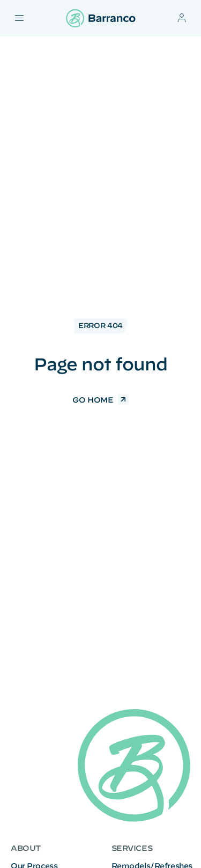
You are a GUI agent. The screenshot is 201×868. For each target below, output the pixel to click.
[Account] (182, 18)
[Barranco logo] (101, 18)
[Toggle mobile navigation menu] (19, 18)
